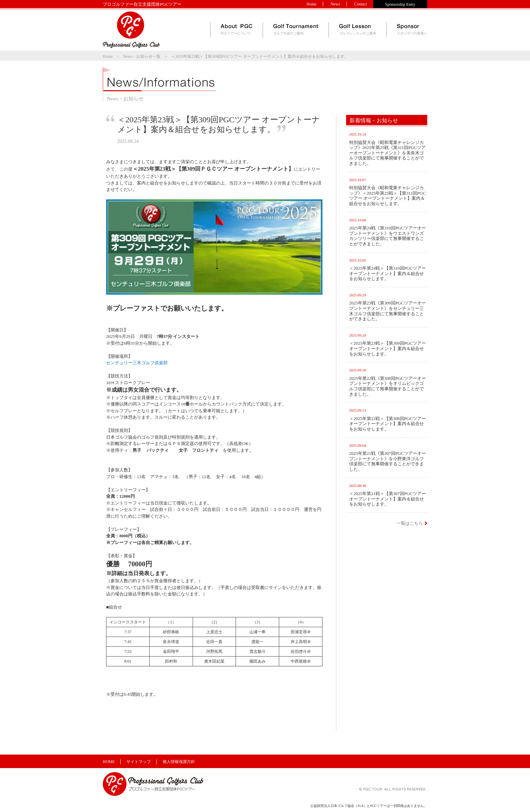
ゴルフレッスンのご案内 (358, 30)
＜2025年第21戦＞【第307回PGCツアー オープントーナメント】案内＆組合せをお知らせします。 (388, 499)
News (335, 4)
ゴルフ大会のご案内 (296, 30)
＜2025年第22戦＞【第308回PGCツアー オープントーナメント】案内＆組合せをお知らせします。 (388, 424)
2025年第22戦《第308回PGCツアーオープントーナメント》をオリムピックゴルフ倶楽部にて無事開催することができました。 (388, 386)
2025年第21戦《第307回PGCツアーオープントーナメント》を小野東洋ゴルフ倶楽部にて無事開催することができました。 (388, 461)
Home (311, 4)
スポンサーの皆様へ (412, 30)
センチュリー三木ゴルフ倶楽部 (137, 363)
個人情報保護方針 (179, 762)
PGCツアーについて (237, 30)
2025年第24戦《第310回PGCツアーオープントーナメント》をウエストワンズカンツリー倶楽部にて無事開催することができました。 (388, 236)
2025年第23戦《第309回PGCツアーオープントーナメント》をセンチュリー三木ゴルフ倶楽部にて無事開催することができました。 (388, 311)
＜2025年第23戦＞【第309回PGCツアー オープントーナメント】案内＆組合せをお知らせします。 (388, 348)
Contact (360, 4)
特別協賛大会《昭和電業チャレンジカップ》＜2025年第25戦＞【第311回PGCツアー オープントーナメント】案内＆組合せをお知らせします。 (387, 196)
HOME (109, 762)
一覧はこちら (410, 523)
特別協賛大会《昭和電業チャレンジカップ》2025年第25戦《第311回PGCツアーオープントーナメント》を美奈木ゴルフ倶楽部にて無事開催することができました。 (387, 153)
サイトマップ (139, 762)
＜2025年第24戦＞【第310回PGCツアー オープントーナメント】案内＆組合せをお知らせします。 (388, 273)
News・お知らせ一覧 (142, 56)
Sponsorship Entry (400, 4)
